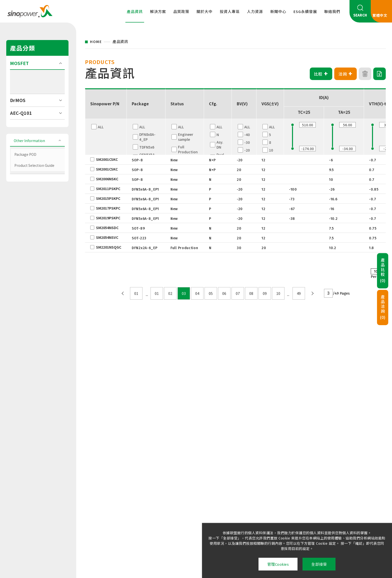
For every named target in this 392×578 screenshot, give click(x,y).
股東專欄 (185, 499)
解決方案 (158, 12)
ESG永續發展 (305, 12)
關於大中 (204, 12)
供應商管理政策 (112, 504)
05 (211, 293)
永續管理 (303, 478)
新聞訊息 (263, 478)
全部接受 (319, 564)
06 (224, 293)
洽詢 (346, 74)
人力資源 (255, 12)
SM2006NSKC (107, 179)
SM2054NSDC (107, 228)
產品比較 (383, 271)
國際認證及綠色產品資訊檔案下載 (116, 495)
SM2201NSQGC (109, 247)
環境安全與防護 (230, 499)
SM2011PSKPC (108, 189)
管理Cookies (278, 564)
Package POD (25, 203)
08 (251, 293)
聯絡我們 (332, 12)
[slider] (292, 149)
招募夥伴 (224, 506)
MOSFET (19, 113)
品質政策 (181, 12)
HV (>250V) (23, 137)
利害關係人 (304, 499)
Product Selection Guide (36, 211)
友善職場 (303, 485)
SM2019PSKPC (108, 218)
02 (170, 293)
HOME (96, 42)
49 (299, 293)
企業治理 (185, 485)
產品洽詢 (383, 307)
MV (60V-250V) (26, 131)
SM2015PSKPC (108, 198)
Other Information (31, 191)
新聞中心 (278, 12)
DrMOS (18, 150)
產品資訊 (135, 12)
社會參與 (303, 492)
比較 (321, 74)
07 (238, 293)
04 (197, 293)
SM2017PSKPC (108, 208)
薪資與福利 (226, 485)
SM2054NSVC (107, 237)
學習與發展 (226, 492)
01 (136, 293)
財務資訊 (185, 492)
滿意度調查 (108, 511)
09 (265, 293)
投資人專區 (230, 12)
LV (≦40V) (22, 125)
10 (278, 293)
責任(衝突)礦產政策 (115, 485)
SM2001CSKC (107, 159)
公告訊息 (263, 485)
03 (184, 293)
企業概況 (185, 478)
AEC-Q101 (21, 163)
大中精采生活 (228, 478)
